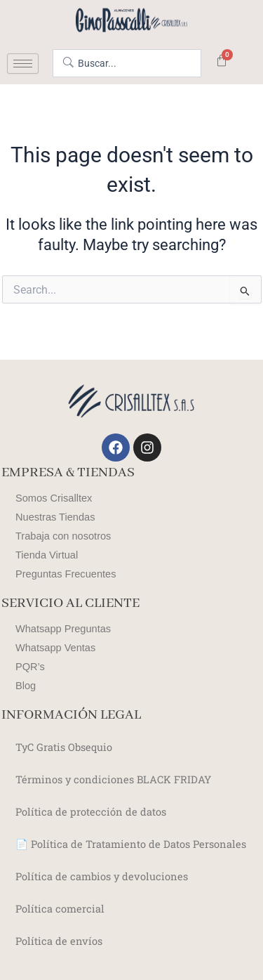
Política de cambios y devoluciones (102, 876)
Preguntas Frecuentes (66, 574)
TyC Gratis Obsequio (64, 747)
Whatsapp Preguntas (63, 629)
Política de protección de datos (91, 812)
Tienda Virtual (47, 555)
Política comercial (60, 909)
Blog (26, 686)
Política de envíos (59, 941)
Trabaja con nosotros (63, 536)
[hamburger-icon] (23, 64)
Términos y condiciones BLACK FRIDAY (113, 779)
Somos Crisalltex (54, 498)
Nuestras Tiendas (55, 517)
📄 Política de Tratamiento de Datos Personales (131, 844)
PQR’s (30, 667)
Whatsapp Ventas (55, 648)
